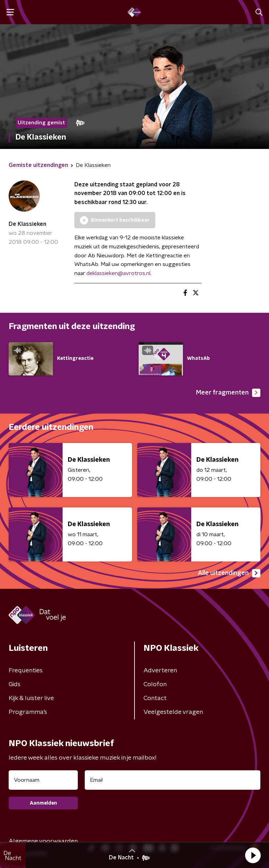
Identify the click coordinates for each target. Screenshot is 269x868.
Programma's (28, 712)
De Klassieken (27, 224)
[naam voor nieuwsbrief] (43, 780)
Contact (155, 698)
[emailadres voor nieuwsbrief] (173, 780)
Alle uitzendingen (229, 573)
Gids (15, 684)
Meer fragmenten (228, 393)
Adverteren (160, 671)
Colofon (155, 684)
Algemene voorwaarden (43, 841)
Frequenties (26, 671)
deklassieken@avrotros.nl (118, 273)
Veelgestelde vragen (173, 712)
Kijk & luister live (31, 698)
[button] (253, 855)
